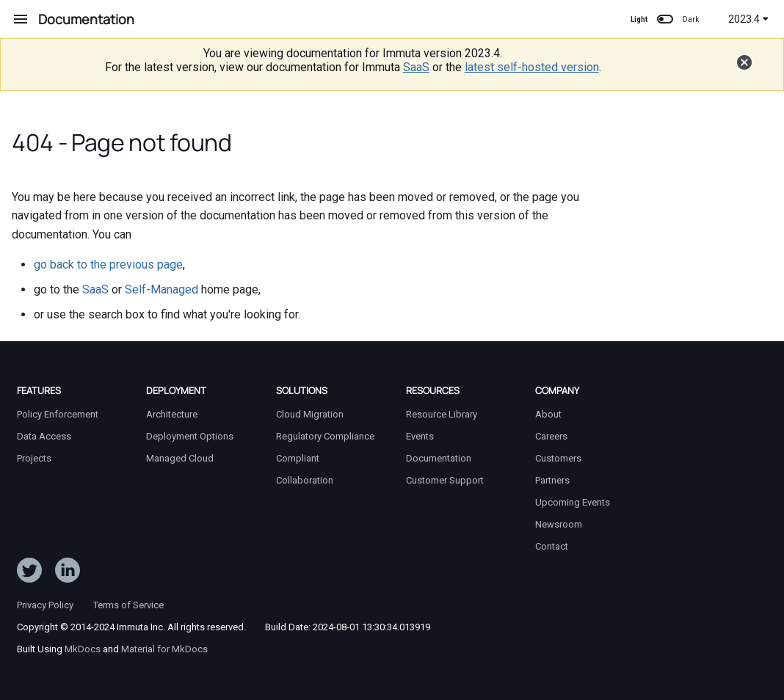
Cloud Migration (310, 414)
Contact (552, 546)
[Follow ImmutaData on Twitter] (29, 573)
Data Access (44, 436)
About (548, 414)
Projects (34, 458)
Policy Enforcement (58, 414)
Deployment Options (190, 436)
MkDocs (83, 649)
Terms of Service (128, 605)
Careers (551, 436)
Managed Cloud (180, 458)
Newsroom (559, 524)
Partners (552, 480)
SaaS (416, 67)
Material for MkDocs (164, 649)
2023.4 (748, 19)
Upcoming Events (573, 502)
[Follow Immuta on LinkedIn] (68, 573)
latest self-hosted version (532, 67)
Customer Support (445, 480)
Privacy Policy (45, 605)
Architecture (172, 414)
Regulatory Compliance (325, 436)
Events (420, 436)
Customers (558, 458)
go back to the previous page (108, 265)
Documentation (439, 458)
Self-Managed (161, 289)
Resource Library (442, 414)
